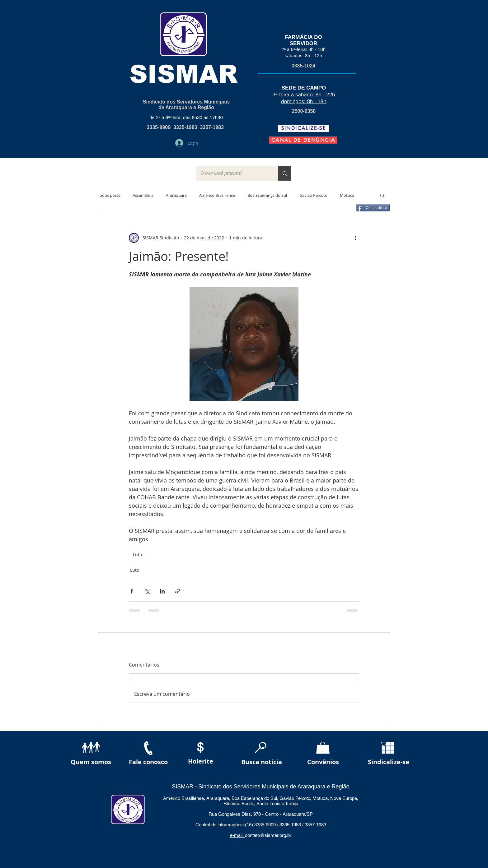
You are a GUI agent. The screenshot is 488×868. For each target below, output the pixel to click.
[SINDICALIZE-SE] (304, 128)
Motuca (347, 195)
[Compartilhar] (373, 208)
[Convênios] (323, 762)
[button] (382, 195)
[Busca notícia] (261, 762)
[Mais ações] (355, 238)
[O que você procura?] (233, 173)
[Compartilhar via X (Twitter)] (147, 591)
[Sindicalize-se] (389, 762)
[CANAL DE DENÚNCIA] (303, 140)
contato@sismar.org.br (268, 835)
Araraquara (176, 195)
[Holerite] (201, 762)
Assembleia (143, 195)
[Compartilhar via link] (178, 591)
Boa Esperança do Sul (267, 195)
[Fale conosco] (148, 762)
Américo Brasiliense (217, 195)
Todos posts (109, 195)
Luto (137, 554)
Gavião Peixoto (313, 195)
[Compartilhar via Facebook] (132, 591)
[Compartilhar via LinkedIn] (162, 591)
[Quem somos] (91, 762)
